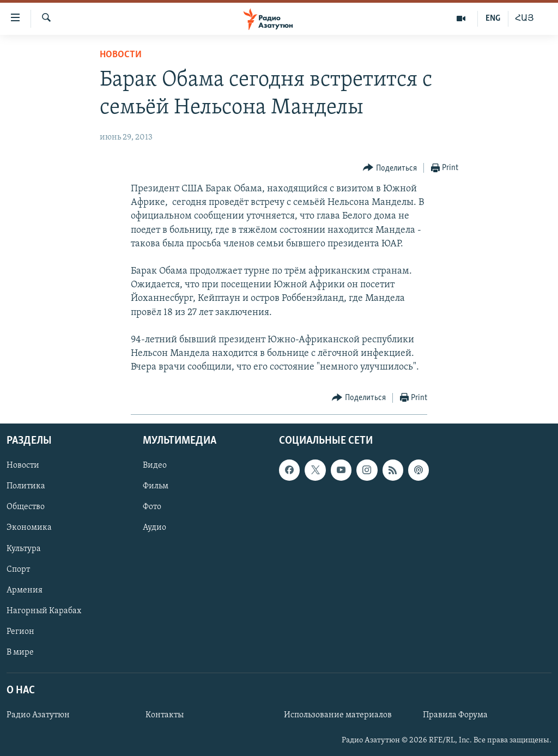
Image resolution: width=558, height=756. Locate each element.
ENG (493, 19)
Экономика (29, 528)
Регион (20, 631)
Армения (25, 590)
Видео (155, 465)
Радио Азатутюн (38, 715)
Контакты (165, 715)
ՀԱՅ (524, 19)
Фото (152, 507)
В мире (20, 652)
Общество (26, 507)
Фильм (156, 486)
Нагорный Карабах (44, 610)
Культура (24, 548)
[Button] (390, 168)
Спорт (18, 569)
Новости (121, 55)
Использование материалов (338, 715)
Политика (26, 486)
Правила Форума (455, 715)
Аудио (154, 528)
